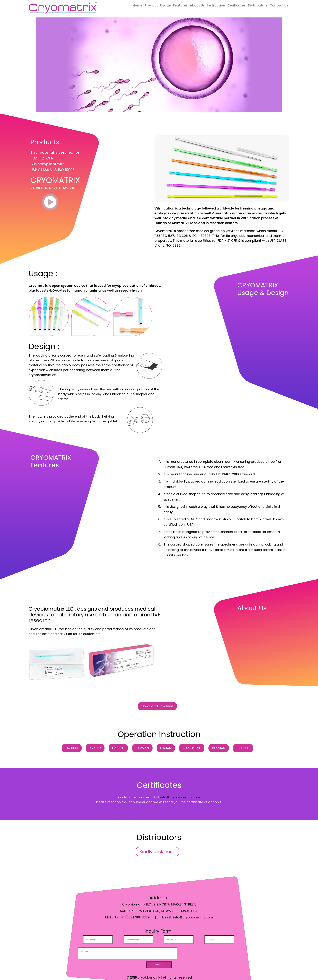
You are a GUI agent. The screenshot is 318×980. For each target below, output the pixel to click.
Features (180, 5)
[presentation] (212, 954)
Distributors (258, 5)
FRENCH (118, 748)
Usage (165, 5)
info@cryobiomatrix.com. (180, 797)
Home (138, 5)
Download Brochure (157, 706)
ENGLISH (72, 748)
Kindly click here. (157, 852)
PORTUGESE (192, 748)
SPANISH (243, 748)
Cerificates (237, 5)
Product (151, 5)
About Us (197, 5)
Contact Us (279, 5)
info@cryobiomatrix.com (193, 917)
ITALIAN (166, 748)
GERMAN (142, 748)
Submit (159, 965)
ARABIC (95, 748)
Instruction (216, 5)
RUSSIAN (219, 748)
